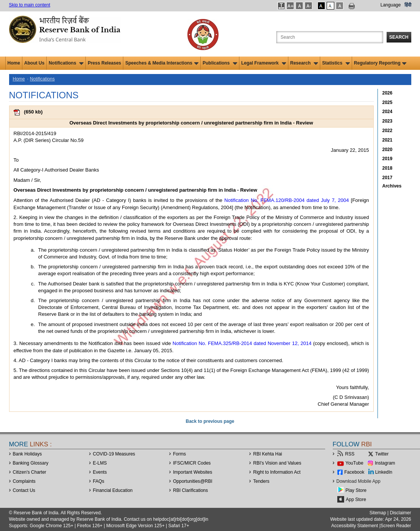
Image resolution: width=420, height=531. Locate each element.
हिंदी (408, 5)
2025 (388, 102)
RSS (350, 454)
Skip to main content (30, 5)
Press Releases (104, 63)
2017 (388, 178)
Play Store (356, 490)
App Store (356, 499)
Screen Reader (396, 526)
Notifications (66, 63)
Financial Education (113, 490)
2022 (388, 131)
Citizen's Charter (30, 472)
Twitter (382, 454)
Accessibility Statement (355, 526)
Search (399, 37)
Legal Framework (264, 63)
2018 (388, 168)
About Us (34, 63)
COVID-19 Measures (114, 454)
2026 (388, 93)
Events (100, 472)
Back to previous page (210, 421)
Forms (179, 454)
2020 (388, 150)
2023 (388, 121)
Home (14, 63)
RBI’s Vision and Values (277, 463)
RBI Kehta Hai (267, 454)
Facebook (355, 472)
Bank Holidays (28, 454)
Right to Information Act (277, 472)
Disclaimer (400, 513)
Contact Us (24, 490)
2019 (388, 159)
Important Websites (193, 472)
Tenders (261, 481)
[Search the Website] (330, 37)
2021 (388, 140)
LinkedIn (384, 472)
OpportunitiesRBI (193, 481)
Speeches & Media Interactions (162, 63)
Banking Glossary (31, 463)
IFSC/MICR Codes (192, 463)
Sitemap (378, 513)
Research (304, 63)
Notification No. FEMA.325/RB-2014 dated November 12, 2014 (242, 343)
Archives (392, 186)
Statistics (336, 63)
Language (391, 5)
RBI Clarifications (190, 490)
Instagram (385, 463)
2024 (388, 112)
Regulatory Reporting (380, 63)
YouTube (355, 463)
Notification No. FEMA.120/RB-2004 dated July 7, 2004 (286, 200)
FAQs (99, 481)
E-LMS (100, 463)
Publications (220, 63)
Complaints (24, 481)
